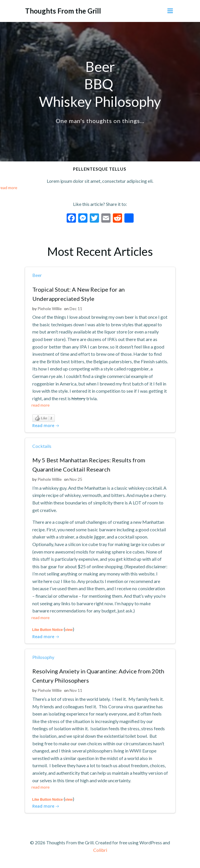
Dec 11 (76, 309)
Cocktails (42, 446)
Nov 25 (76, 479)
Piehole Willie (50, 309)
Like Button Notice (48, 630)
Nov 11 (76, 690)
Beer (37, 275)
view (69, 630)
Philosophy (43, 657)
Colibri (100, 850)
